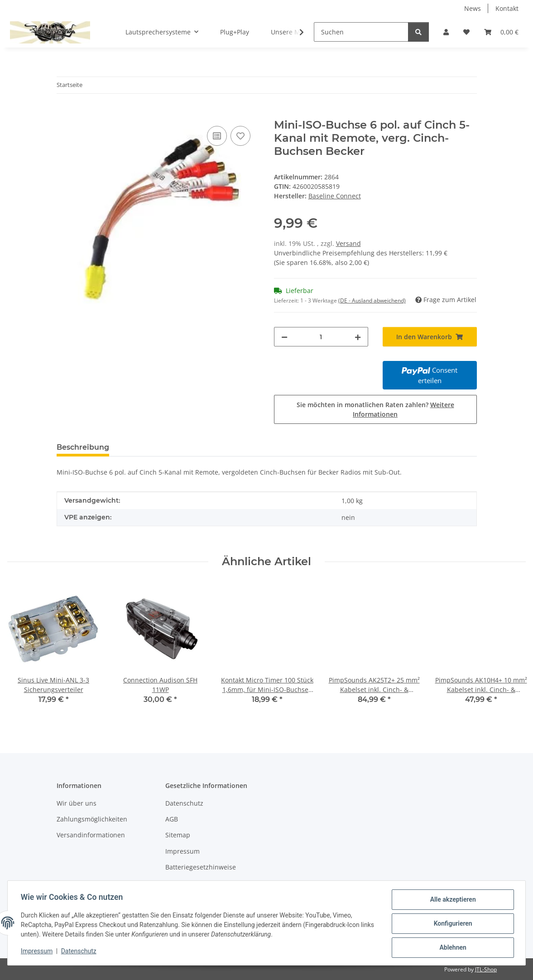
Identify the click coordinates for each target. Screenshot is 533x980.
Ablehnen (451, 948)
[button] (446, 32)
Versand (348, 243)
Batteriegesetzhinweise (201, 867)
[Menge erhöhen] (358, 337)
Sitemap (178, 835)
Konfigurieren (451, 924)
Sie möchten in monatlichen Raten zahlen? (375, 409)
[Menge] (321, 337)
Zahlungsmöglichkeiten (92, 819)
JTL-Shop (486, 969)
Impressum (38, 952)
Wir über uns (77, 803)
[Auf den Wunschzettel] (240, 136)
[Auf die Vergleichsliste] (217, 136)
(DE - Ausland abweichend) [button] (372, 300)
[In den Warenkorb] (64, 114)
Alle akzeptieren (451, 901)
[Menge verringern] (284, 337)
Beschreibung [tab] (83, 447)
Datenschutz (80, 952)
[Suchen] (361, 32)
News (473, 8)
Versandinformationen (91, 835)
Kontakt (507, 8)
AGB (172, 819)
